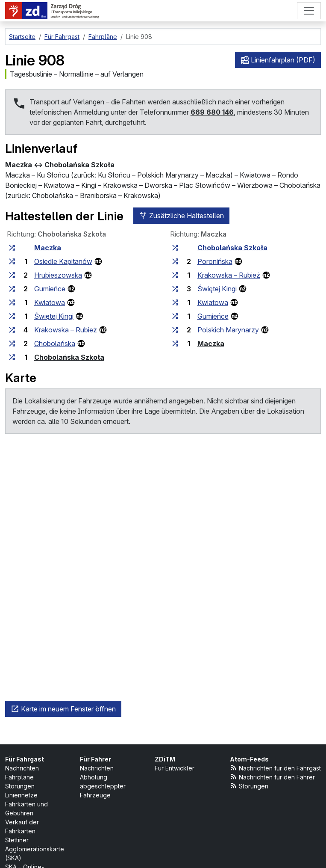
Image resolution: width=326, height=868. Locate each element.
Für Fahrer (95, 759)
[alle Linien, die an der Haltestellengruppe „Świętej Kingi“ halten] (12, 316)
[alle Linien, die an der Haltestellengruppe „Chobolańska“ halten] (12, 344)
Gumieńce (50, 289)
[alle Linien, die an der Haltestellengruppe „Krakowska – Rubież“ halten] (12, 330)
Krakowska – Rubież (66, 330)
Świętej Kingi (54, 316)
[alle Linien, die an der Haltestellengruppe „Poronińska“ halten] (175, 261)
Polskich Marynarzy (228, 330)
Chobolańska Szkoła (69, 357)
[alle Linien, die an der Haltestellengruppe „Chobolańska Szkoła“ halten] (12, 357)
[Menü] (309, 11)
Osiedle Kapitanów (63, 261)
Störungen (20, 786)
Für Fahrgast (25, 759)
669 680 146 (212, 112)
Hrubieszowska (58, 275)
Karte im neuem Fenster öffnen (63, 709)
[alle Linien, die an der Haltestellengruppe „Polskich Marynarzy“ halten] (175, 330)
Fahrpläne (19, 777)
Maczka (48, 248)
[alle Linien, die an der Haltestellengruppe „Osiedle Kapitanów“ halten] (12, 261)
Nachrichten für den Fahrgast (276, 768)
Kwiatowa (50, 302)
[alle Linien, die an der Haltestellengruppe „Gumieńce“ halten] (12, 289)
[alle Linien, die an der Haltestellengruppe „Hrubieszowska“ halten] (12, 275)
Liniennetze (21, 795)
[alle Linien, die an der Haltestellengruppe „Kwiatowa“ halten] (12, 302)
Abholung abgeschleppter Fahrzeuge (103, 786)
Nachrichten (22, 768)
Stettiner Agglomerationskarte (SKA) (35, 849)
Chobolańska (55, 344)
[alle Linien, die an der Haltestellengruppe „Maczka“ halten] (12, 248)
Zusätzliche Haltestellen (181, 216)
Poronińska (215, 261)
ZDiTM (165, 759)
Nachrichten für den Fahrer (273, 777)
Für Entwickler (175, 768)
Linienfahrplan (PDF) (278, 60)
